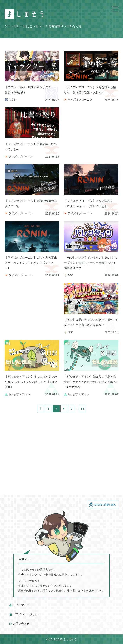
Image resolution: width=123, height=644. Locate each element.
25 (82, 409)
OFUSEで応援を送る (102, 505)
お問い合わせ (19, 624)
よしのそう (70, 639)
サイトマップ (19, 605)
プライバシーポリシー (25, 614)
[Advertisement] (91, 132)
